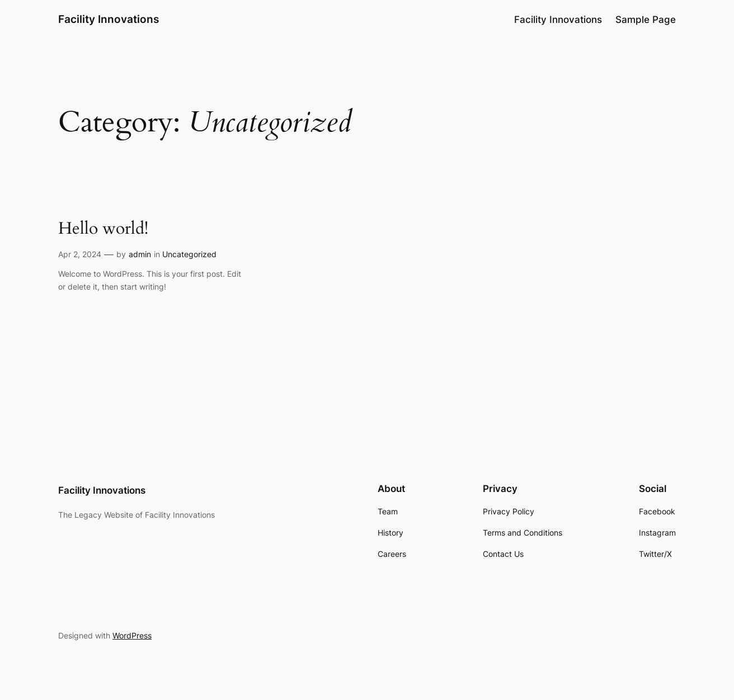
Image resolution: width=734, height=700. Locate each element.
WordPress (132, 635)
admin (140, 254)
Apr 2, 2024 (80, 254)
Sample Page (646, 20)
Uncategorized (189, 254)
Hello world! (103, 229)
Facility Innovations (109, 19)
